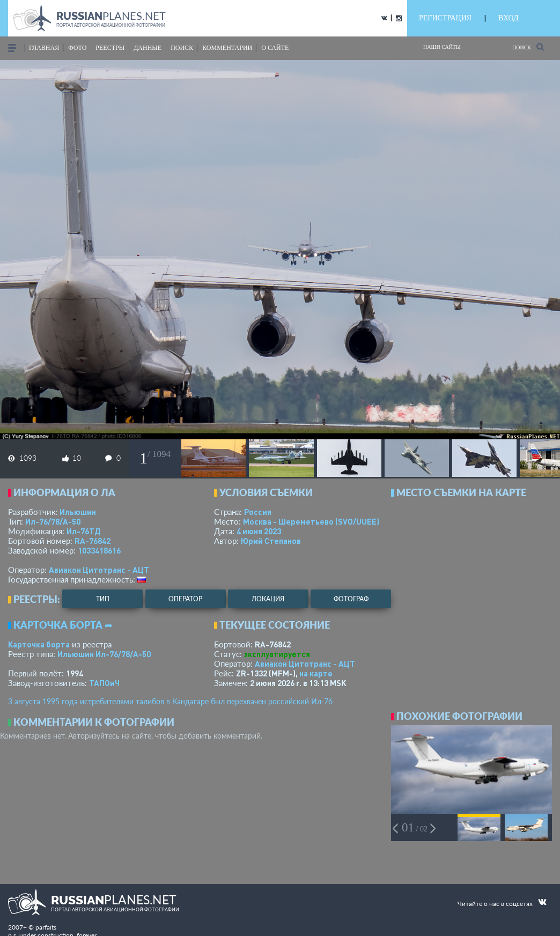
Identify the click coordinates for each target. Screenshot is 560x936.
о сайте (275, 48)
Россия (258, 512)
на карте (316, 673)
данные (148, 48)
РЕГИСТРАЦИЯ (445, 18)
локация (268, 599)
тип (103, 599)
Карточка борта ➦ (63, 625)
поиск (182, 48)
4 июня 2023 (259, 531)
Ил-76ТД (83, 531)
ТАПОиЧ (104, 683)
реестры (110, 48)
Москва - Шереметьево (311, 521)
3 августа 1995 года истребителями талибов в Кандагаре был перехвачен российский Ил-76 (170, 701)
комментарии (227, 48)
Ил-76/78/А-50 (53, 521)
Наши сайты (442, 47)
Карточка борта (39, 644)
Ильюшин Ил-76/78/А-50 (104, 654)
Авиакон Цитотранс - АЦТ (99, 570)
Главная (44, 48)
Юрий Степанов (271, 541)
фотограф (351, 599)
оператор (185, 599)
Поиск (528, 47)
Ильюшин (78, 512)
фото (77, 48)
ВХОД (508, 18)
